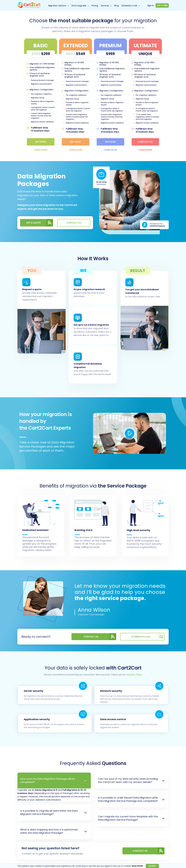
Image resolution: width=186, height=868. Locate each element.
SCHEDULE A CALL (148, 637)
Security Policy (134, 675)
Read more (137, 866)
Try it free (162, 5)
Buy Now (41, 142)
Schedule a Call (129, 6)
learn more (41, 150)
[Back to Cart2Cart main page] (29, 7)
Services (105, 6)
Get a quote (40, 223)
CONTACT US (149, 851)
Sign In (150, 5)
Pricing (95, 6)
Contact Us (145, 142)
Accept (152, 866)
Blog (117, 6)
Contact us (74, 223)
